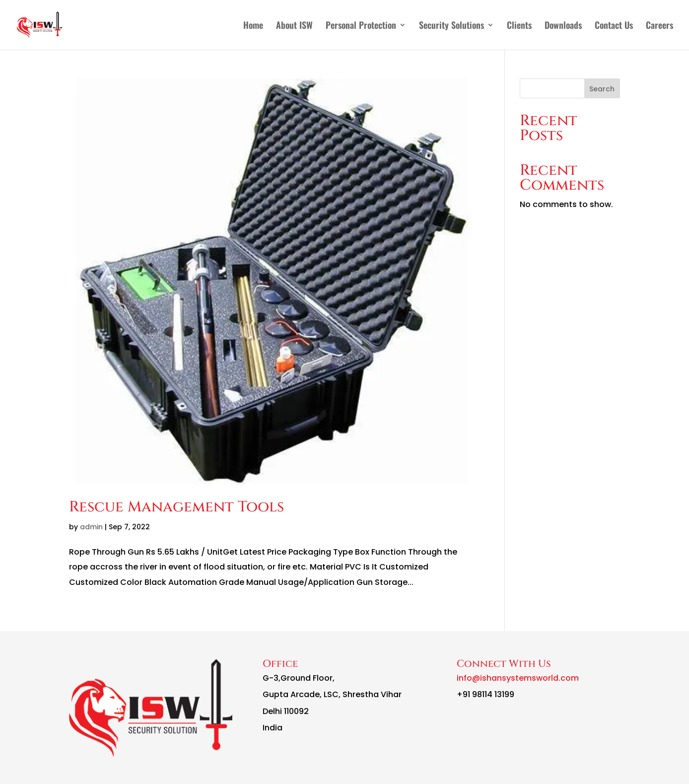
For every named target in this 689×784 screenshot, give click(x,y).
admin (91, 527)
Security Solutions (451, 26)
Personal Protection (361, 26)
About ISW (294, 26)
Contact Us (614, 26)
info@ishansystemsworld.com (518, 678)
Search (602, 89)
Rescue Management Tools (176, 507)
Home (253, 26)
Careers (659, 26)
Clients (519, 26)
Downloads (563, 26)
